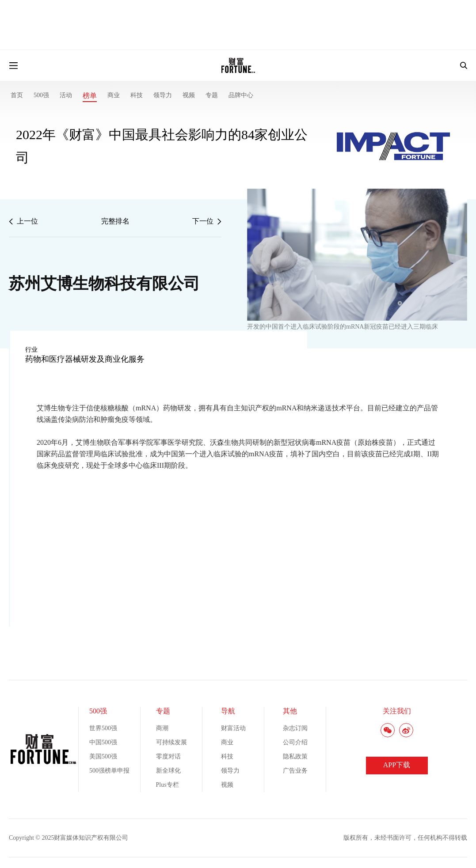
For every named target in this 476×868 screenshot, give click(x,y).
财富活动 (233, 728)
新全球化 (168, 771)
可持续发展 (171, 742)
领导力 (163, 95)
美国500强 (103, 756)
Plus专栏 (168, 785)
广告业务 (295, 771)
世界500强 (103, 728)
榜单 (90, 96)
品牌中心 (241, 95)
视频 (189, 95)
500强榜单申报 (109, 771)
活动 (66, 95)
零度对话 (168, 756)
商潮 (162, 728)
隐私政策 (295, 756)
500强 (41, 95)
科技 (137, 95)
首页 (17, 95)
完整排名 (115, 221)
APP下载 (397, 765)
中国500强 (103, 742)
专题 (212, 95)
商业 (114, 95)
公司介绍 (295, 742)
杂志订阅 (295, 728)
